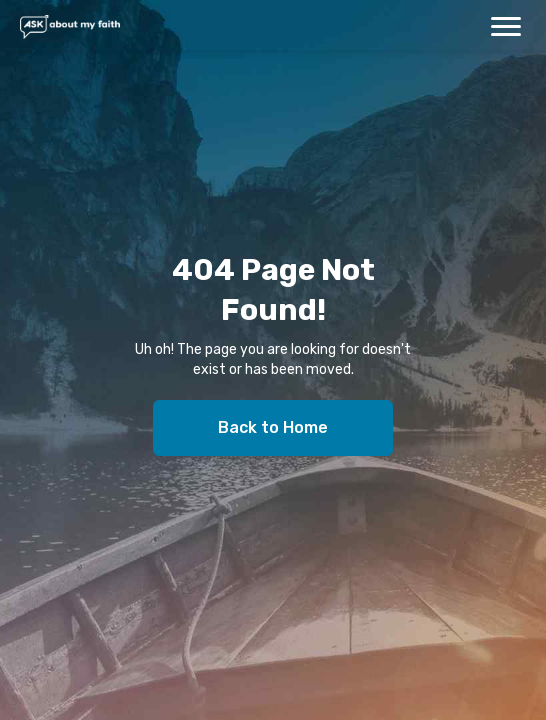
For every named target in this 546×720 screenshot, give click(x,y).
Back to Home (273, 427)
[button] (506, 26)
